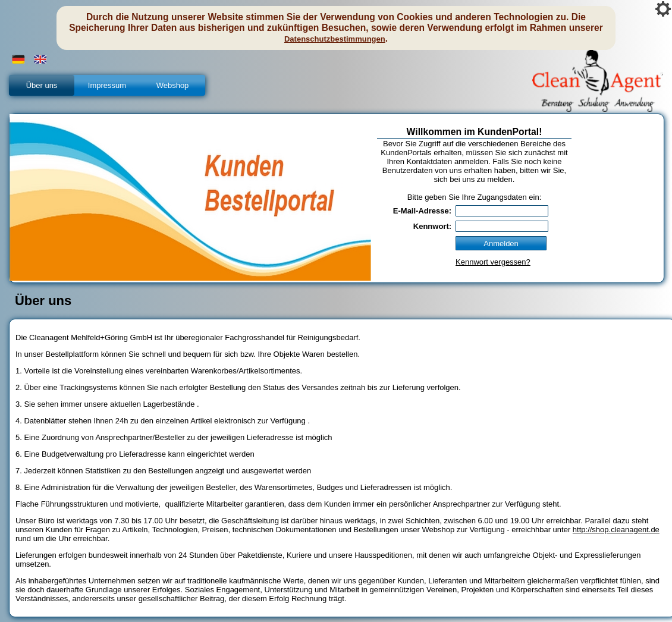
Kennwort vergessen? (493, 262)
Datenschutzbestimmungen (335, 39)
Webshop (173, 85)
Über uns (42, 85)
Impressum (107, 85)
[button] (18, 59)
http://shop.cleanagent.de (616, 530)
